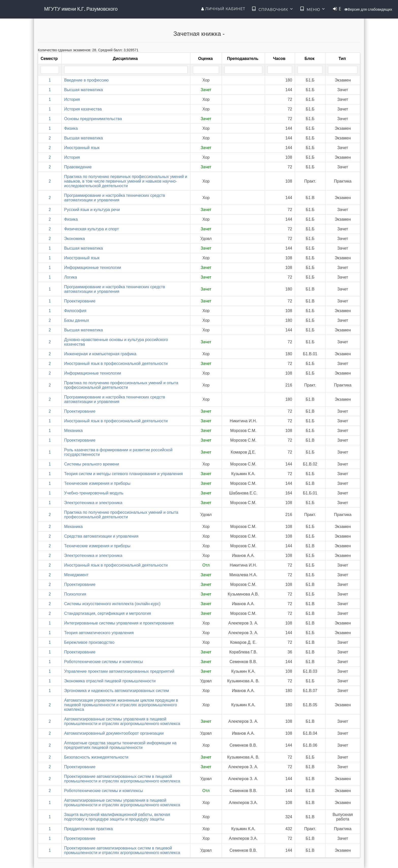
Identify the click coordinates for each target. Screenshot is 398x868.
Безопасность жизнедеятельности (96, 757)
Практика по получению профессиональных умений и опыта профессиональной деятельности (121, 385)
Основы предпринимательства (93, 119)
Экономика (75, 239)
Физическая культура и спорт (92, 229)
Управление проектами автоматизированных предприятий (119, 671)
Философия (75, 311)
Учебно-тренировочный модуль (94, 493)
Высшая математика (84, 90)
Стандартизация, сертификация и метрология (108, 613)
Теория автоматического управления (99, 633)
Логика (71, 277)
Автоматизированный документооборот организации (114, 733)
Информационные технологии (93, 268)
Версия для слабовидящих (368, 9)
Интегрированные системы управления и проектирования (119, 623)
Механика (73, 431)
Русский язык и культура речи (92, 210)
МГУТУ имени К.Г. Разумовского (81, 9)
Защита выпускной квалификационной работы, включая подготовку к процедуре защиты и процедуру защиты (117, 817)
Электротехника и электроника (93, 503)
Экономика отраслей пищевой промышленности (110, 681)
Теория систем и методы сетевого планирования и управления (123, 474)
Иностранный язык (82, 148)
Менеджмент (76, 575)
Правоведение (78, 167)
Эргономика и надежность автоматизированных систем (117, 691)
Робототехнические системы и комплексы (104, 662)
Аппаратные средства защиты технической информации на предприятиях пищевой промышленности (120, 745)
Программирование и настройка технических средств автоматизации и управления (115, 198)
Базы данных (77, 320)
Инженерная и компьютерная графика (100, 354)
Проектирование (80, 301)
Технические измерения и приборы (97, 483)
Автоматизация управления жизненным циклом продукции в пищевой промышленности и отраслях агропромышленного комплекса (121, 705)
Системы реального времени (92, 464)
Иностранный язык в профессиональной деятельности (116, 364)
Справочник (272, 9)
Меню (313, 9)
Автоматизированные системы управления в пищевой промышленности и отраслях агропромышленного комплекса (122, 721)
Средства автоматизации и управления (101, 536)
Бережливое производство (89, 642)
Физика (71, 128)
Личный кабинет (223, 9)
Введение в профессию (86, 80)
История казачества (83, 109)
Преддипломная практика (89, 829)
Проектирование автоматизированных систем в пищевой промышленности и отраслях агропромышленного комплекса (122, 779)
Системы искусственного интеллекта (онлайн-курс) (112, 604)
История (72, 99)
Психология (75, 594)
